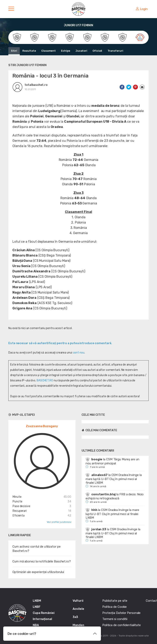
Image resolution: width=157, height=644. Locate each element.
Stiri (14, 51)
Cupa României (44, 613)
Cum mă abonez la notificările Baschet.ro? (42, 561)
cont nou (79, 353)
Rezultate (29, 51)
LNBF (37, 607)
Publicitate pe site (115, 601)
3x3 (75, 617)
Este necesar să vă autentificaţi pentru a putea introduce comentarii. (60, 343)
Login (142, 9)
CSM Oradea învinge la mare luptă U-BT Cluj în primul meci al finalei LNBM (114, 479)
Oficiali (97, 51)
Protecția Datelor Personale (121, 613)
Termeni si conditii (115, 619)
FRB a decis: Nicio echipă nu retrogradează (115, 496)
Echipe (65, 51)
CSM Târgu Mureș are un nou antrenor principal (112, 461)
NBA (36, 625)
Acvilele (78, 609)
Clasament (49, 51)
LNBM (37, 601)
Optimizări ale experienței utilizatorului (38, 572)
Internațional (42, 619)
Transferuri (115, 51)
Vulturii (78, 601)
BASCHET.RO (45, 380)
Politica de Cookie (114, 607)
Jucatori (81, 51)
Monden (78, 625)
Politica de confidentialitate (122, 625)
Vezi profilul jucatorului (59, 522)
